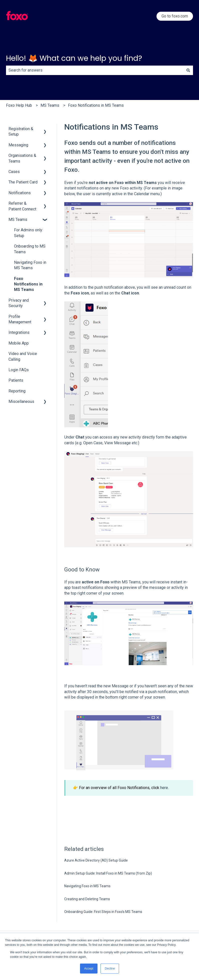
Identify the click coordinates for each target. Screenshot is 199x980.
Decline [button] (110, 969)
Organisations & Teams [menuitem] (22, 158)
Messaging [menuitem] (18, 145)
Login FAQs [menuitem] (19, 370)
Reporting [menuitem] (17, 391)
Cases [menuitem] (14, 172)
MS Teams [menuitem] (18, 220)
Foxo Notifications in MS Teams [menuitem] (28, 284)
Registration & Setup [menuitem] (21, 132)
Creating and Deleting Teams (87, 899)
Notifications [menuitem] (20, 193)
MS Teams (50, 105)
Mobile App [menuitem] (19, 343)
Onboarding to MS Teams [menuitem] (30, 249)
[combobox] (95, 70)
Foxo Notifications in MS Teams (96, 105)
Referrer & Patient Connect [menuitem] (22, 206)
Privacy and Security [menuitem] (19, 303)
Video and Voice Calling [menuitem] (23, 356)
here (164, 788)
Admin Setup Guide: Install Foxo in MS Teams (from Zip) (108, 873)
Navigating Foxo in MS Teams (87, 886)
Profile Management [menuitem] (20, 319)
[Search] (188, 70)
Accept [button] (89, 969)
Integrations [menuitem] (19, 332)
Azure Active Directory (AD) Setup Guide (96, 860)
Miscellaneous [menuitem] (21, 401)
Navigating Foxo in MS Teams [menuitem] (30, 265)
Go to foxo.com (175, 16)
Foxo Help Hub (19, 105)
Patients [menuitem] (16, 380)
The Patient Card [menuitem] (23, 182)
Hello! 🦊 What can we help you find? (74, 58)
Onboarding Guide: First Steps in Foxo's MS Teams (103, 912)
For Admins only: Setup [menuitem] (28, 233)
